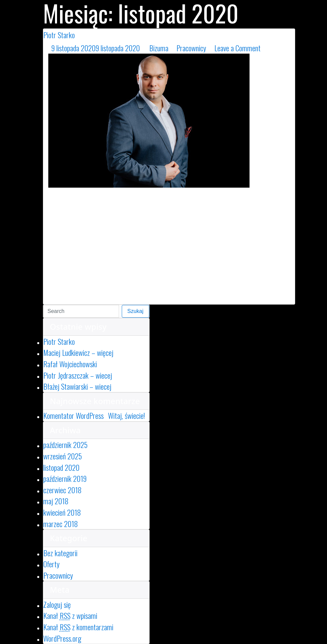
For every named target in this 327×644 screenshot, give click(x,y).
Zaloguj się (57, 604)
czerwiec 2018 (62, 490)
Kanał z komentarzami (78, 627)
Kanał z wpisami (70, 615)
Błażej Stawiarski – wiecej (77, 386)
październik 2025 (65, 444)
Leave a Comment (254, 48)
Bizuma (159, 48)
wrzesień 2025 (63, 456)
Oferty (51, 564)
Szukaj (135, 311)
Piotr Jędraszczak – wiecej (78, 375)
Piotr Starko (59, 35)
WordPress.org (62, 638)
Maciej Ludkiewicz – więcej (78, 352)
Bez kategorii (60, 553)
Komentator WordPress (73, 415)
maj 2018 (56, 501)
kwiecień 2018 (62, 512)
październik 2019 (65, 478)
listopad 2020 (61, 467)
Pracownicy (191, 48)
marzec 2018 (61, 524)
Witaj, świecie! (126, 415)
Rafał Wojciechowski (70, 364)
